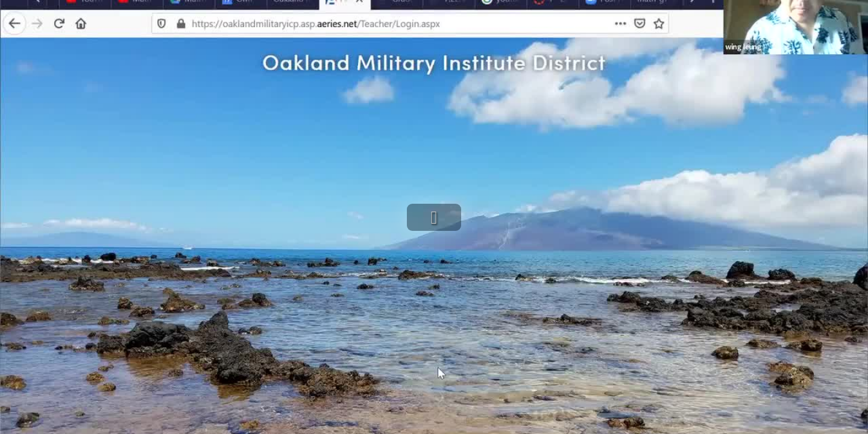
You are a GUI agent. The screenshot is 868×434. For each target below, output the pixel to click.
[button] (434, 217)
